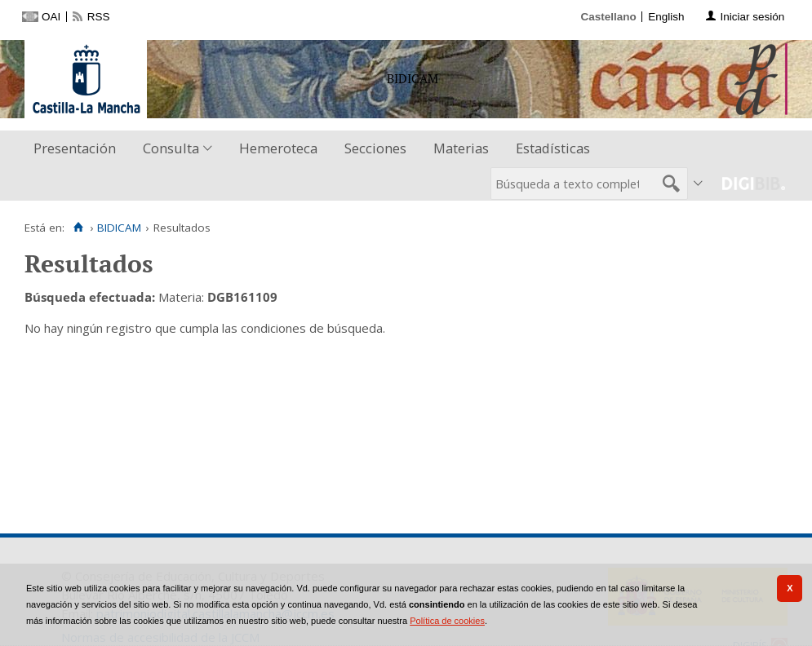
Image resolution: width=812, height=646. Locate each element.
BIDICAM (119, 228)
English (666, 17)
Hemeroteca (278, 148)
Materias (461, 148)
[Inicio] (78, 228)
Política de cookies (447, 621)
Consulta (171, 148)
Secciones (375, 148)
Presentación (75, 148)
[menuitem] (78, 149)
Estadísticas (553, 148)
